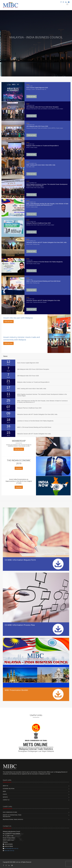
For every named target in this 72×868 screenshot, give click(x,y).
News (4, 791)
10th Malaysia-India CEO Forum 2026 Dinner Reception (33, 369)
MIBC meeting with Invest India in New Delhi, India (32, 389)
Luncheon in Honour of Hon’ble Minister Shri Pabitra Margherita (35, 421)
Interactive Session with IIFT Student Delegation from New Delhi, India (37, 414)
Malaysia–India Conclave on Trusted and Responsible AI (33, 382)
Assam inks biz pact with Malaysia (18, 318)
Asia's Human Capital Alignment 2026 (28, 363)
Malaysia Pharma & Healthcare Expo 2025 (29, 408)
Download (19, 468)
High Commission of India (10, 812)
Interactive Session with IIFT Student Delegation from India (34, 434)
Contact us (6, 800)
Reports (5, 797)
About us (5, 786)
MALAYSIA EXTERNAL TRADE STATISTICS (13, 819)
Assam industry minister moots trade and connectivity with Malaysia (22, 338)
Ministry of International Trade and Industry (12, 816)
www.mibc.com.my (9, 851)
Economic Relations (9, 789)
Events (5, 794)
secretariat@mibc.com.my (11, 848)
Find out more (31, 97)
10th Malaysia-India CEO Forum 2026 (28, 376)
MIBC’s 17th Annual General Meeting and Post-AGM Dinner (34, 427)
